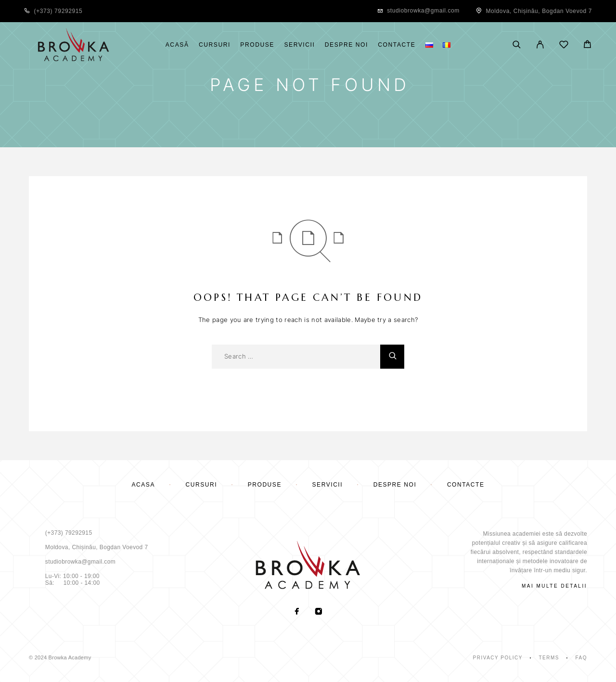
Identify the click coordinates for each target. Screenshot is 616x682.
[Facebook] (297, 612)
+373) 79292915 (59, 11)
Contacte (397, 45)
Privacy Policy (498, 658)
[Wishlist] (564, 46)
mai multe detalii (554, 586)
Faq (581, 658)
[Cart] (587, 45)
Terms (549, 658)
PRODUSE (257, 45)
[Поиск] (517, 45)
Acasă (177, 45)
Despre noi (346, 45)
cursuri (215, 45)
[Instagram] (319, 612)
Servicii (299, 45)
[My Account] (540, 45)
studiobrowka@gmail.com (423, 11)
